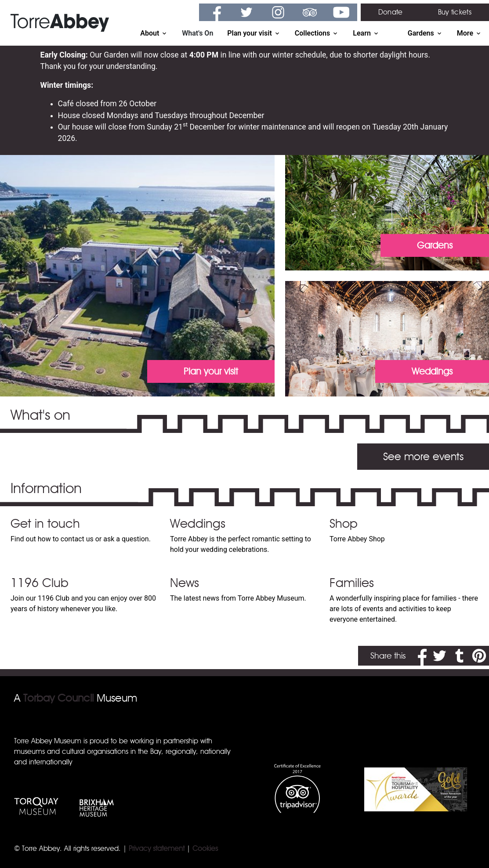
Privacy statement (157, 848)
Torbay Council (58, 698)
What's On (197, 33)
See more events (423, 456)
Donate (391, 12)
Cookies (205, 848)
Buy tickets (455, 12)
